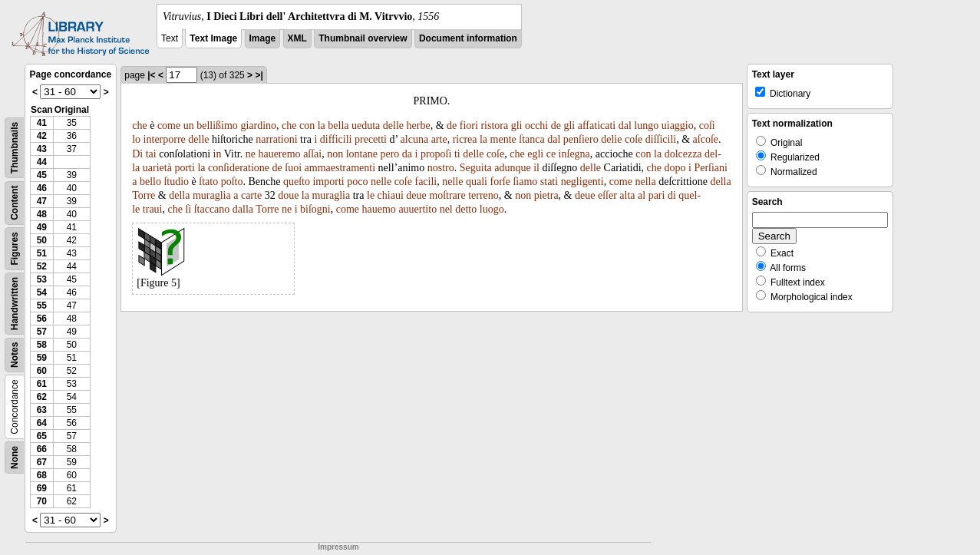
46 (42, 188)
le (371, 195)
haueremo (279, 154)
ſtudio (176, 182)
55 (42, 306)
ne (251, 154)
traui (153, 209)
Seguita (476, 168)
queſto (297, 182)
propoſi (436, 154)
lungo (646, 126)
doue (288, 195)
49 (42, 227)
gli (517, 126)
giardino (258, 126)
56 (42, 319)
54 (42, 292)
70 (42, 501)
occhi (536, 126)
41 (42, 123)
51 (42, 253)
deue (416, 195)
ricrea (465, 139)
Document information (468, 38)
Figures (15, 248)
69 (42, 488)
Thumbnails (15, 148)
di (672, 195)
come (169, 126)
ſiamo (525, 182)
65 (42, 436)
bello (150, 182)
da (407, 154)
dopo (675, 168)
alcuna (415, 139)
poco (357, 182)
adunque (512, 168)
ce (551, 154)
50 (42, 240)
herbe (419, 126)
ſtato (208, 182)
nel (446, 209)
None (15, 458)
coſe (634, 139)
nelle (381, 182)
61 (42, 384)
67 (42, 462)
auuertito (417, 209)
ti (457, 154)
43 (42, 149)
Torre (144, 195)
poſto (232, 182)
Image (263, 38)
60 (42, 371)
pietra (546, 195)
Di (137, 154)
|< (151, 75)
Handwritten (15, 304)
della (720, 182)
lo (136, 139)
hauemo (379, 209)
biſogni (315, 209)
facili (426, 182)
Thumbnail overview (363, 38)
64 (42, 423)
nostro (441, 168)
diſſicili (661, 139)
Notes (15, 355)
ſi (188, 209)
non (335, 154)
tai (151, 154)
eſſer (607, 195)
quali (477, 182)
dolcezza (683, 154)
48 (42, 214)
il (536, 168)
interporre (165, 139)
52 (42, 266)
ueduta (366, 126)
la (322, 126)
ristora (494, 126)
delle (393, 126)
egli (535, 154)
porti (184, 168)
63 (42, 410)
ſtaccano (212, 209)
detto (466, 209)
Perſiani (711, 168)
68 (42, 475)
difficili (336, 139)
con (307, 126)
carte (251, 195)
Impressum (338, 547)
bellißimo (217, 126)
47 (42, 201)
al (642, 195)
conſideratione (239, 168)
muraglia (212, 195)
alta (627, 195)
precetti (371, 139)
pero (389, 154)
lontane (362, 154)
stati (549, 182)
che (139, 126)
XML (297, 38)
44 (42, 162)
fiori (469, 126)
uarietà (157, 168)
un (189, 126)
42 (42, 136)
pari (657, 195)
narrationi (276, 139)
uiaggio (678, 126)
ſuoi (293, 168)
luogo (492, 209)
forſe (500, 182)
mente (503, 139)
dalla (243, 209)
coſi (707, 126)
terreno (483, 195)
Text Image (213, 38)
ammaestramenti (340, 168)
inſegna (574, 154)
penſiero (581, 139)
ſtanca (531, 139)
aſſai (312, 154)
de (452, 126)
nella (645, 182)
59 (42, 358)
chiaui (391, 195)
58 (42, 345)
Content (15, 203)
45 (42, 175)
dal (625, 126)
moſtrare (447, 195)
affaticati (597, 126)
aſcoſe (706, 139)
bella (338, 126)
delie (611, 139)
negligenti (582, 182)
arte (439, 139)
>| (259, 75)
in (218, 154)
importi (328, 182)
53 (42, 279)
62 (42, 397)
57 (42, 332)
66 (42, 449)
